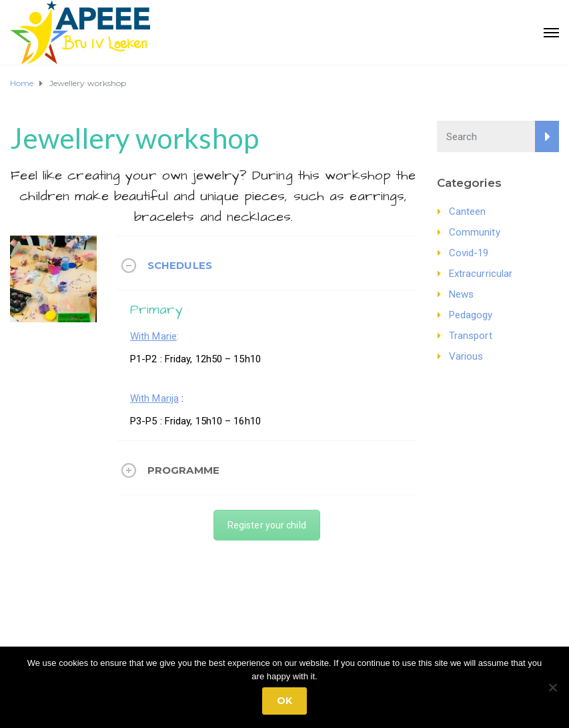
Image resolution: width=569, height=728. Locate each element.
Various (466, 356)
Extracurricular (481, 274)
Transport (471, 336)
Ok (284, 701)
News (461, 294)
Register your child (267, 525)
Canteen (468, 212)
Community (475, 232)
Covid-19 (469, 253)
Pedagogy (471, 315)
